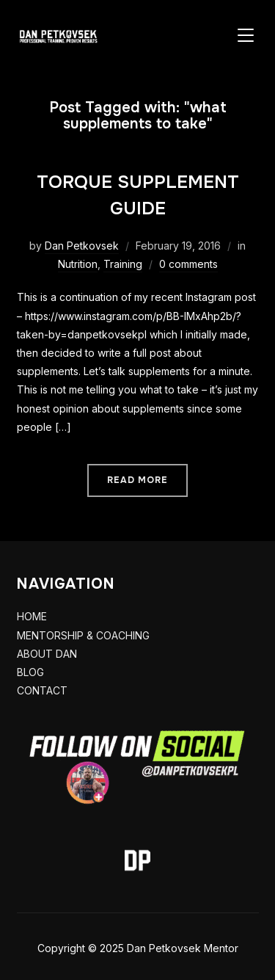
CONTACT (42, 690)
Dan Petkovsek (82, 246)
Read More (137, 480)
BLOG (30, 672)
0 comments (188, 264)
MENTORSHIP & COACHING (83, 635)
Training (123, 264)
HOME (32, 616)
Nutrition (78, 264)
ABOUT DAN (47, 654)
